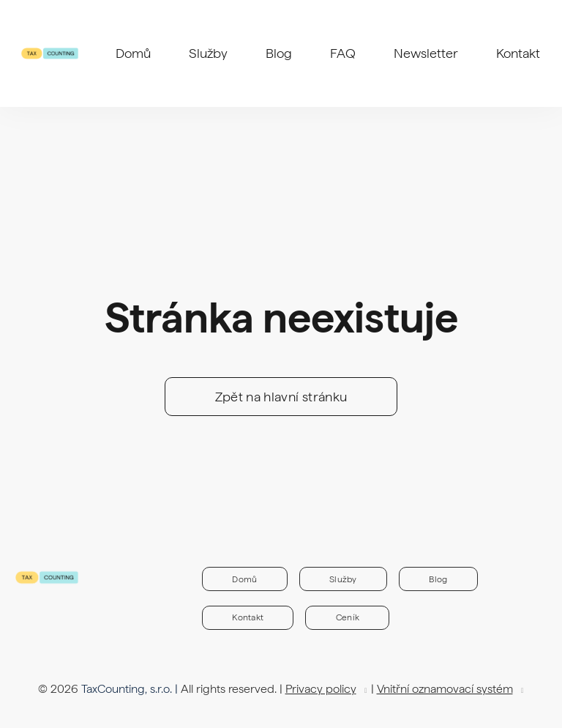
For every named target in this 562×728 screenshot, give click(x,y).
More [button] (300, 37)
